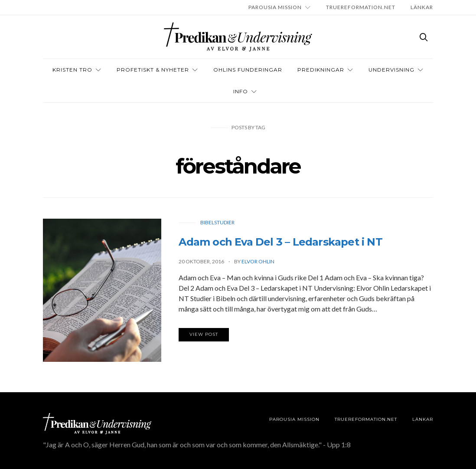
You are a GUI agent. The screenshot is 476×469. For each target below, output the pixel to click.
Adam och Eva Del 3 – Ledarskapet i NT (280, 242)
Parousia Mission (275, 7)
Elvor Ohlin (258, 261)
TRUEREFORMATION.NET (361, 7)
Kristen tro (72, 70)
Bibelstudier (217, 222)
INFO (241, 91)
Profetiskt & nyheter (153, 70)
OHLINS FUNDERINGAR (248, 70)
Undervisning (391, 70)
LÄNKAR (422, 7)
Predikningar (321, 70)
